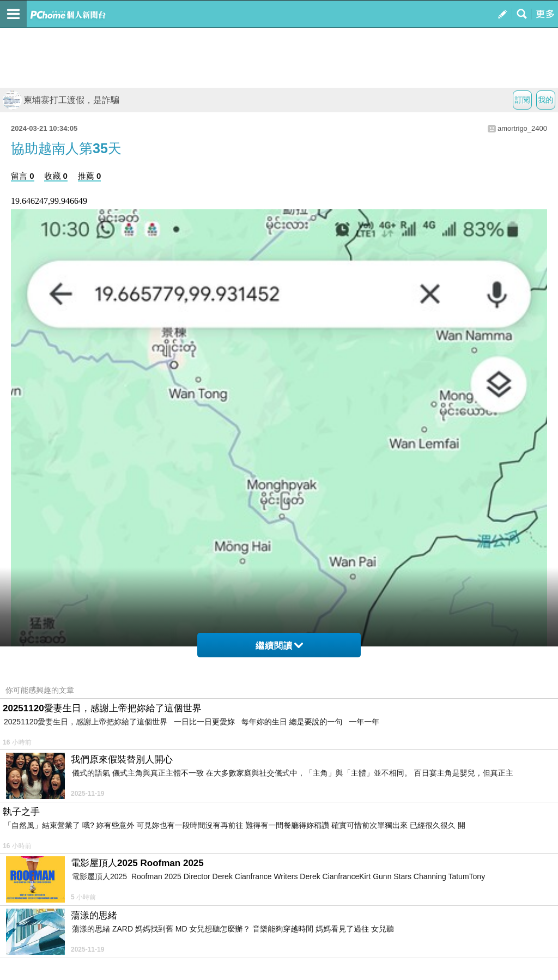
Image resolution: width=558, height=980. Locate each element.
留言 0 (23, 176)
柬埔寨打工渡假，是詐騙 (61, 100)
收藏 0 (56, 176)
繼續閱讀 (279, 646)
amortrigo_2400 (522, 128)
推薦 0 (90, 176)
